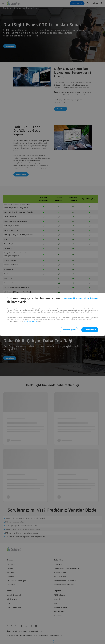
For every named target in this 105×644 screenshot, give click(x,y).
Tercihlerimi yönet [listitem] (69, 330)
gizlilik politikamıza (30, 321)
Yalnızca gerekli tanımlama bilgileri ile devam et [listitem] (81, 298)
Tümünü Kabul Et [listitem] (90, 330)
